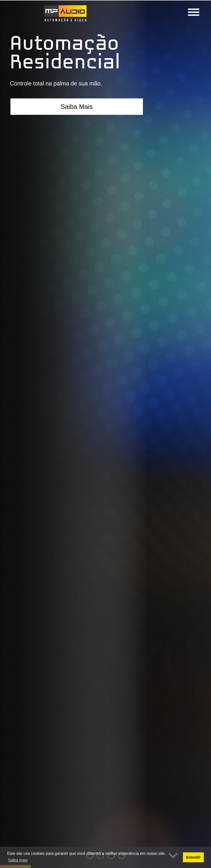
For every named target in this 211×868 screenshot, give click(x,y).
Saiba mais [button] (18, 860)
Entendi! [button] (193, 857)
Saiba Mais (77, 107)
